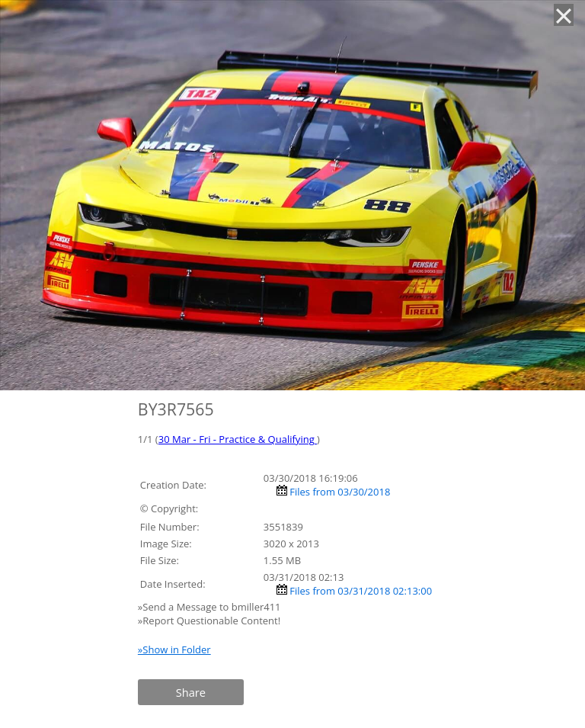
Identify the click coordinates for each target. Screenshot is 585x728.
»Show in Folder (174, 649)
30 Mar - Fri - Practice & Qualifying (238, 439)
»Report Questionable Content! (209, 621)
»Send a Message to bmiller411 (211, 607)
